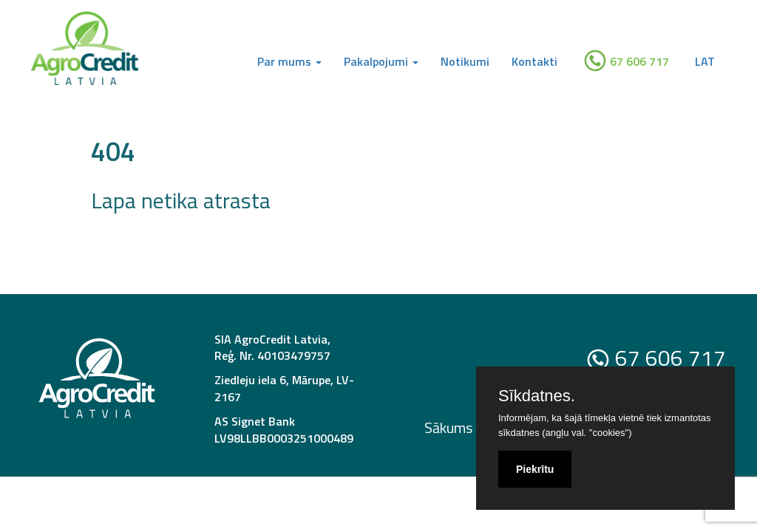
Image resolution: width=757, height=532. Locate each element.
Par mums (289, 61)
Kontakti (534, 61)
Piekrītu (535, 469)
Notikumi (465, 61)
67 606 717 (626, 61)
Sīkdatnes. (537, 396)
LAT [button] (705, 61)
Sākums (448, 427)
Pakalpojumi (381, 61)
